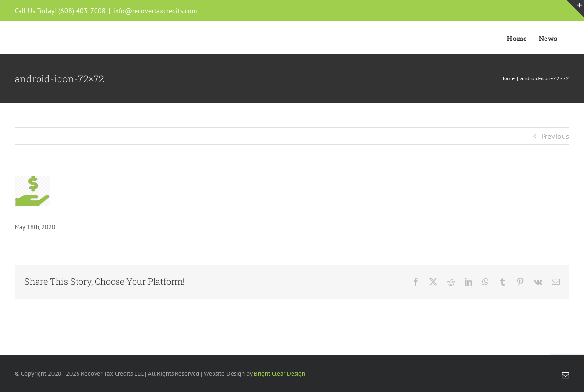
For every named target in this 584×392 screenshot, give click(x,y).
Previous (555, 136)
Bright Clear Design (280, 374)
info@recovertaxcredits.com (155, 11)
